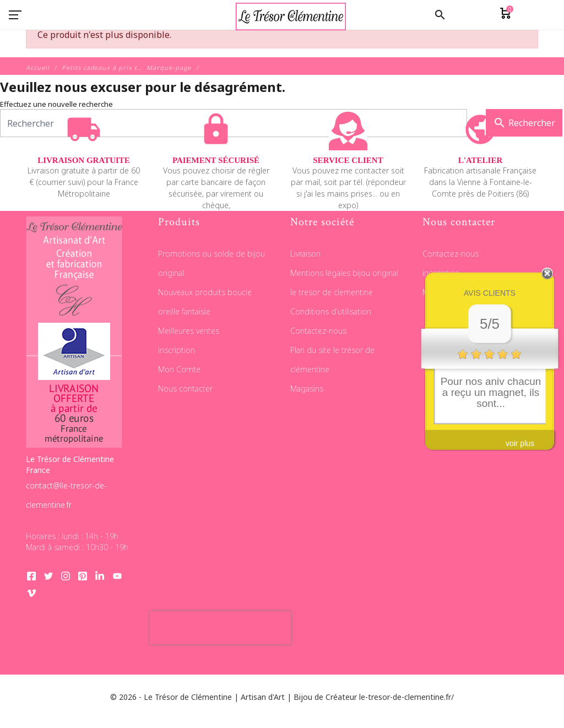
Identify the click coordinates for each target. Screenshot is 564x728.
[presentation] (220, 628)
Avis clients (490, 293)
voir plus (520, 443)
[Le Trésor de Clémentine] (291, 15)
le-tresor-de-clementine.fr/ (406, 697)
